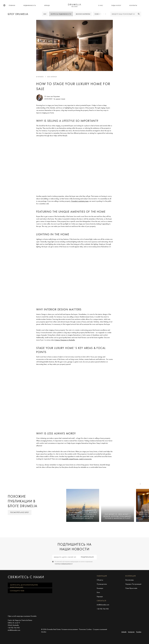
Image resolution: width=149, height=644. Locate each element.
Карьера (100, 596)
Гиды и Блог (116, 5)
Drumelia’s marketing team (80, 201)
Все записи (52, 77)
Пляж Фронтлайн (131, 588)
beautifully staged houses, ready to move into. (77, 459)
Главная (12, 5)
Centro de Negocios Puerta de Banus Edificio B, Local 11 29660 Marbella (20, 623)
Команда (100, 588)
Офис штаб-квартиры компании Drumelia (22, 616)
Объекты (100, 580)
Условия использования (70, 629)
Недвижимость (30, 5)
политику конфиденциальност (64, 564)
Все (45, 14)
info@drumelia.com (103, 605)
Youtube (139, 632)
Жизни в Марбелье (83, 14)
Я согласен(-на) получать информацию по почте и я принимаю (74, 563)
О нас (101, 5)
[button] (4, 5)
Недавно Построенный (133, 584)
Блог (98, 592)
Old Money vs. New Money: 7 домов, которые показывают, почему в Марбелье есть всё (118, 516)
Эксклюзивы (129, 580)
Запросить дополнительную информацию (24, 586)
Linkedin (124, 632)
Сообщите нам (17, 591)
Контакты (133, 5)
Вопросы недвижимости (61, 14)
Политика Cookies (85, 629)
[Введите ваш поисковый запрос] (123, 14)
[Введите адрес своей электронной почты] (65, 557)
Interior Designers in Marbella (65, 340)
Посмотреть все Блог (20, 512)
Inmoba (44, 632)
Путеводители (102, 584)
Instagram (131, 632)
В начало (40, 77)
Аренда (47, 5)
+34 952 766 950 (103, 609)
